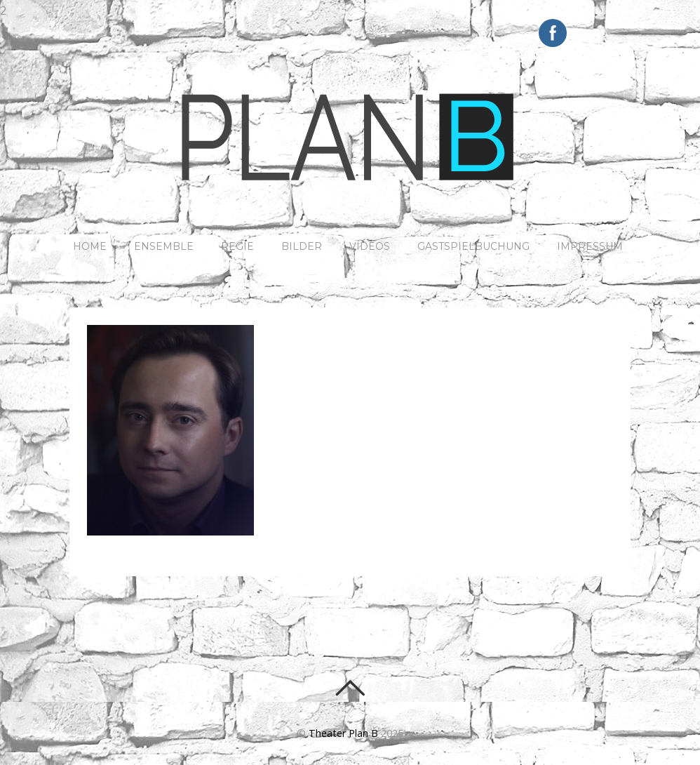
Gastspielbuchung (473, 246)
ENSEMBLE (164, 246)
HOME (90, 246)
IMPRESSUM (590, 246)
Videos (370, 246)
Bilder (302, 246)
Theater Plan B (343, 733)
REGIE (237, 246)
